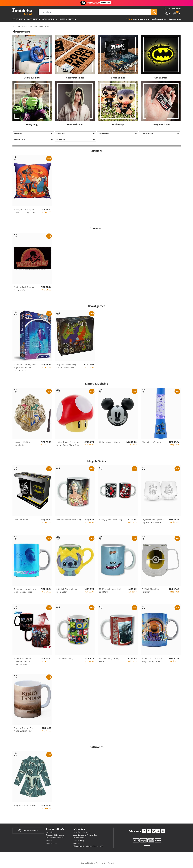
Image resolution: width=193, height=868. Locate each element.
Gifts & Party (67, 19)
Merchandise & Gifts (30, 26)
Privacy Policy (78, 839)
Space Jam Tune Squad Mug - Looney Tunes (152, 661)
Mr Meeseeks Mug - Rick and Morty (110, 591)
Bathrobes (61, 140)
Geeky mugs (32, 124)
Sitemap (76, 844)
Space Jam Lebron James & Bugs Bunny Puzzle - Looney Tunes (26, 368)
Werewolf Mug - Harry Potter (109, 661)
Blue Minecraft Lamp (151, 443)
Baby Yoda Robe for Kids (25, 806)
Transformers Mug (65, 659)
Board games (118, 78)
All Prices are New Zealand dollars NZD (88, 847)
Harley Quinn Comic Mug (110, 520)
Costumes (18, 19)
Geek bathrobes (75, 124)
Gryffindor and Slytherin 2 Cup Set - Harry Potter (154, 522)
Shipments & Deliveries (55, 839)
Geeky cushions (32, 78)
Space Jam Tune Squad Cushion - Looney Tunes (25, 212)
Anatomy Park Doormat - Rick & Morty (25, 289)
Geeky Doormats (75, 78)
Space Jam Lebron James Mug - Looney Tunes (25, 591)
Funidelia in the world (81, 833)
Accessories (49, 19)
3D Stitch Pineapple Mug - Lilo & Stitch (68, 591)
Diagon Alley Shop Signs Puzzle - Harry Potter (67, 367)
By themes (33, 19)
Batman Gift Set (21, 520)
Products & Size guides (55, 836)
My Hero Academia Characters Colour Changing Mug (22, 662)
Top (128, 19)
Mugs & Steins (20, 140)
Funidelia (16, 26)
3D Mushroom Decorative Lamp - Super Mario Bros (68, 444)
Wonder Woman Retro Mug (69, 520)
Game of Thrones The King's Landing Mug (23, 730)
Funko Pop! (118, 124)
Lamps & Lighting (148, 134)
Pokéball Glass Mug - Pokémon (151, 591)
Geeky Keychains (161, 124)
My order (50, 833)
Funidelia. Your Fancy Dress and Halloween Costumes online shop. (22, 12)
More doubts (51, 844)
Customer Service (28, 831)
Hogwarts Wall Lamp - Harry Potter (24, 444)
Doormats (61, 134)
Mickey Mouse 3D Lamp (110, 443)
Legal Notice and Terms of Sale (85, 836)
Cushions (19, 134)
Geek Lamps (161, 78)
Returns (49, 841)
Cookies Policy (79, 841)
